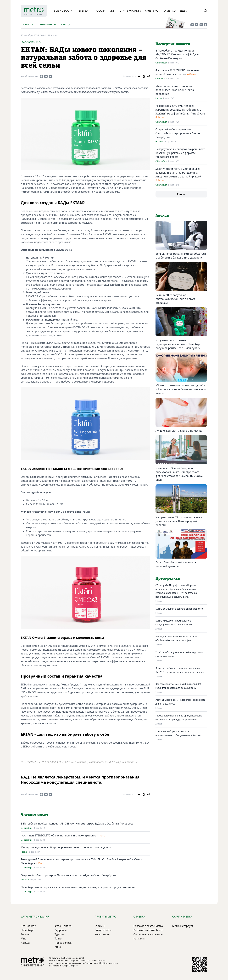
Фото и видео (63, 926)
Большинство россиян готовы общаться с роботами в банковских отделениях (181, 256)
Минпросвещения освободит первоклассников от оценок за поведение (66, 847)
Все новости (63, 11)
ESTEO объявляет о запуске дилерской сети (179, 609)
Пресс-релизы (63, 943)
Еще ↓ (184, 11)
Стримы (28, 24)
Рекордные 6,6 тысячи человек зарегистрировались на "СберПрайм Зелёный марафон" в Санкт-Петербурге (180, 110)
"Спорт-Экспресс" (70, 966)
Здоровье (61, 930)
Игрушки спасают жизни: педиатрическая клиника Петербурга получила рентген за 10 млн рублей (179, 344)
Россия (100, 11)
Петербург (84, 11)
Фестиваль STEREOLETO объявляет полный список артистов (58, 835)
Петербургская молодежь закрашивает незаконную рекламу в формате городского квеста (78, 887)
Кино (58, 947)
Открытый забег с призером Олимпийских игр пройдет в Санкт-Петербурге (68, 875)
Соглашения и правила (148, 934)
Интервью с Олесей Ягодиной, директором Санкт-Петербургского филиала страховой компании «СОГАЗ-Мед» (180, 474)
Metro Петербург (183, 926)
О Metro (170, 11)
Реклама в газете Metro (148, 926)
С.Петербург (27, 828)
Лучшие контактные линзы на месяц (179, 431)
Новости (53, 35)
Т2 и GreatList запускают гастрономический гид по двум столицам (175, 299)
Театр (58, 939)
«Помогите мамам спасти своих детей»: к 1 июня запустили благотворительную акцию (181, 389)
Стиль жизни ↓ (130, 11)
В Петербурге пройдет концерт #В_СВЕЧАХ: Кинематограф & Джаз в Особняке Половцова (77, 824)
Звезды (66, 24)
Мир (112, 11)
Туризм (59, 934)
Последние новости (173, 44)
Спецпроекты (47, 24)
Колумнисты (102, 934)
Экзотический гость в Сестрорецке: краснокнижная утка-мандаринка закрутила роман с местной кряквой (178, 173)
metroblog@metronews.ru (106, 963)
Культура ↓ (152, 11)
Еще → (181, 194)
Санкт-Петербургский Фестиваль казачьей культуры (176, 564)
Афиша (25, 943)
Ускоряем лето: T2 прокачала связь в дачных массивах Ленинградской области (179, 521)
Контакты (139, 939)
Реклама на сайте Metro (149, 930)
